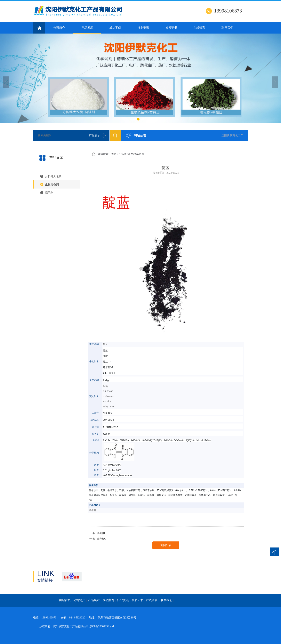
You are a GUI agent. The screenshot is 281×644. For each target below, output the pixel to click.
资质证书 (171, 28)
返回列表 (166, 545)
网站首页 (65, 600)
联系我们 (227, 28)
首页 (114, 154)
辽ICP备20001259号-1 (101, 626)
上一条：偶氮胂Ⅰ (96, 533)
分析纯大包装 (53, 176)
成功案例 (115, 28)
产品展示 (87, 30)
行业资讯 (143, 28)
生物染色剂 (52, 185)
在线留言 (199, 28)
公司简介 (59, 28)
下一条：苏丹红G (97, 539)
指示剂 (49, 193)
